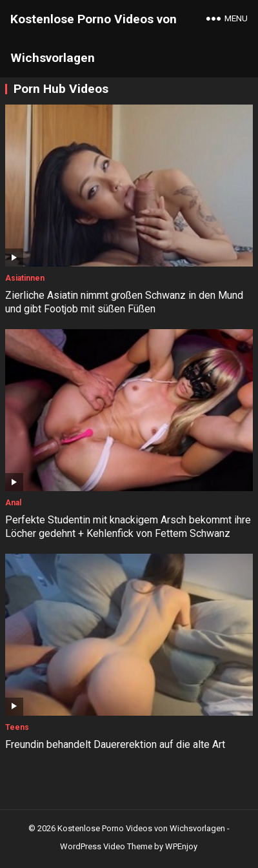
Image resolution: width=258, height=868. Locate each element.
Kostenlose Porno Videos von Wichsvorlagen (94, 38)
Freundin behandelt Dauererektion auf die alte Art (115, 744)
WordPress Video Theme (106, 846)
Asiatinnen (25, 278)
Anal (13, 503)
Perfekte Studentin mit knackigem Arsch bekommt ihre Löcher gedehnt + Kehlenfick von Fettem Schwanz (128, 527)
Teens (17, 727)
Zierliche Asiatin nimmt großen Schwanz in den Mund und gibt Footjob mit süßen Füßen (124, 302)
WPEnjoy (181, 846)
